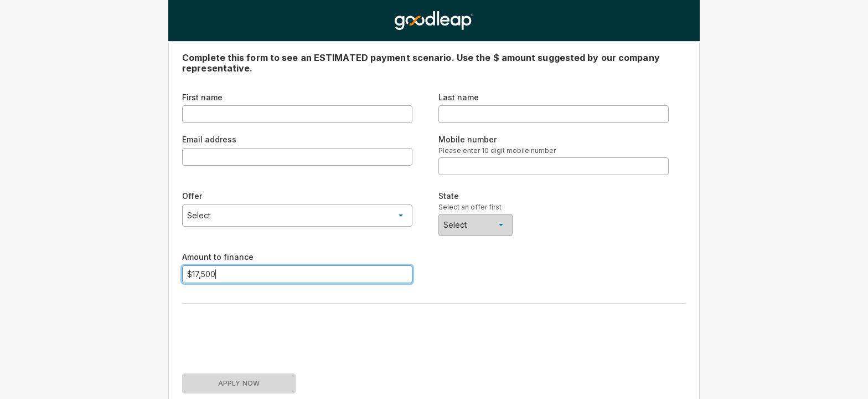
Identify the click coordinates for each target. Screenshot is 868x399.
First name (202, 97)
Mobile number (467, 139)
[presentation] (266, 334)
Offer (192, 196)
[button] (297, 216)
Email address (209, 139)
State (449, 196)
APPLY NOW (239, 383)
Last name (459, 97)
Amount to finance (218, 257)
